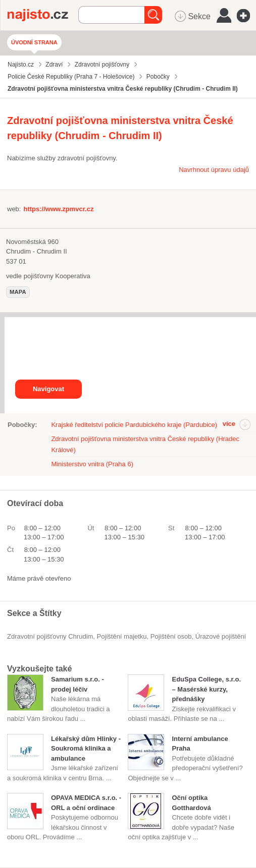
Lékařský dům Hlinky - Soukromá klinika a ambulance (86, 749)
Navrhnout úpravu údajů (214, 170)
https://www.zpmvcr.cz (58, 209)
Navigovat (48, 389)
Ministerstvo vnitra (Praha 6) (92, 464)
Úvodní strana (34, 42)
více (229, 424)
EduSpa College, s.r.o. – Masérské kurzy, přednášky (206, 689)
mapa (18, 292)
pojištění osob (171, 636)
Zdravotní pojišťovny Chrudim (50, 636)
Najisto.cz (43, 15)
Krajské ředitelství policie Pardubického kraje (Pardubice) (134, 425)
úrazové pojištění (221, 636)
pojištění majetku (122, 636)
